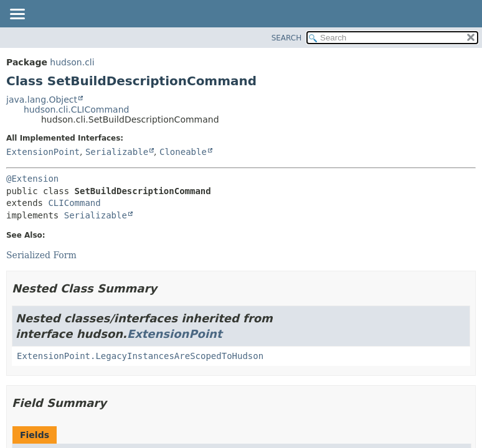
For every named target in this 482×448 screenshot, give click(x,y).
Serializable (117, 152)
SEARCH (287, 38)
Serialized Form (41, 255)
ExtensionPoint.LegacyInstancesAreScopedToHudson (140, 356)
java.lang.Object (42, 100)
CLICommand (74, 203)
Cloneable (183, 152)
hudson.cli (72, 62)
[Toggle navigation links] (17, 15)
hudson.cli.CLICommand (76, 110)
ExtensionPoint (43, 152)
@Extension (32, 179)
